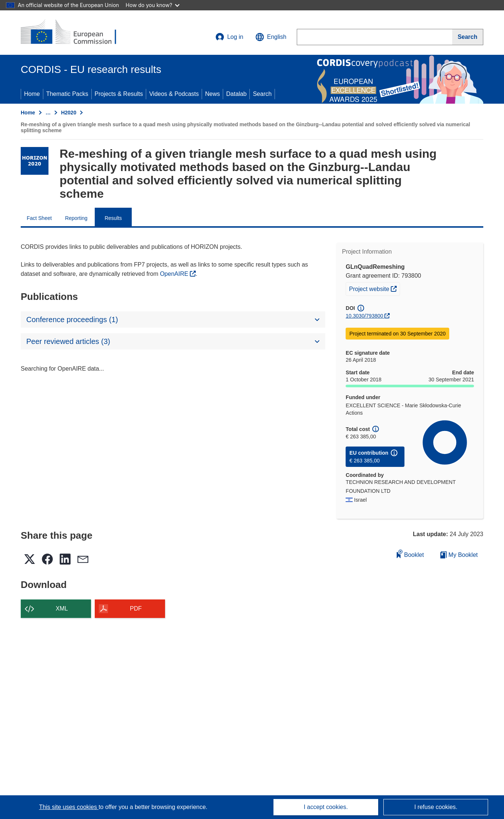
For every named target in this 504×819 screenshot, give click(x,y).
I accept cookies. (326, 807)
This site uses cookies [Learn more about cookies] (69, 807)
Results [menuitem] (113, 218)
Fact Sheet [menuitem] (39, 218)
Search (262, 94)
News (212, 94)
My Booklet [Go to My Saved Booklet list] (459, 555)
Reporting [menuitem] (76, 218)
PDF (136, 609)
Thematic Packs (67, 94)
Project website (374, 288)
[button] (271, 37)
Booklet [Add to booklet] (410, 554)
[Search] (468, 37)
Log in (229, 37)
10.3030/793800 (364, 316)
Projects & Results (119, 94)
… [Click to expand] (48, 113)
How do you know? (153, 5)
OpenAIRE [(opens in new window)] (175, 274)
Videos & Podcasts (174, 94)
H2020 (69, 113)
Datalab (236, 94)
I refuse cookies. (436, 807)
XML (62, 609)
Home (32, 94)
